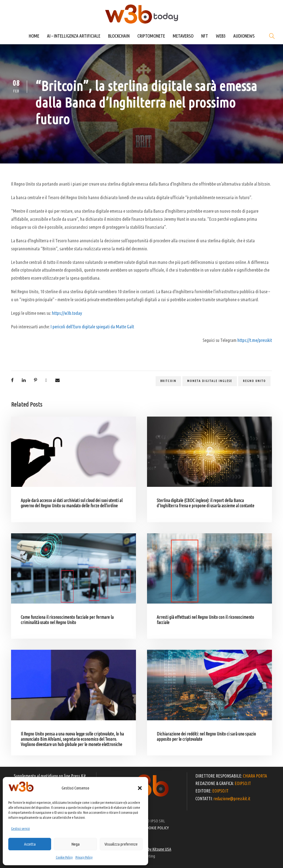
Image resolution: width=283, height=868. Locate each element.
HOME (34, 36)
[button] (140, 788)
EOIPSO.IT (243, 783)
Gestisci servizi (20, 829)
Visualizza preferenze (121, 844)
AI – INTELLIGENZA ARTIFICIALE (74, 36)
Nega (75, 844)
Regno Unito (254, 381)
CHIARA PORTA (255, 776)
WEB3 (221, 36)
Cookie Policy (64, 857)
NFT (205, 36)
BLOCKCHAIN (119, 36)
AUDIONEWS (244, 36)
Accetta (30, 844)
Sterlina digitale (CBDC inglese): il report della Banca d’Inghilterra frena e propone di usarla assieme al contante (205, 503)
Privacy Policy (84, 857)
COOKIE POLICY (157, 828)
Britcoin (168, 381)
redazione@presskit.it (232, 799)
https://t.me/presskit (255, 340)
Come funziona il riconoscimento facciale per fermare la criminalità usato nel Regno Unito (67, 620)
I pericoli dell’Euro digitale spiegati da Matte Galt (92, 327)
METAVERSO (183, 36)
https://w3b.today (67, 313)
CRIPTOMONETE (151, 36)
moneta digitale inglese (210, 381)
